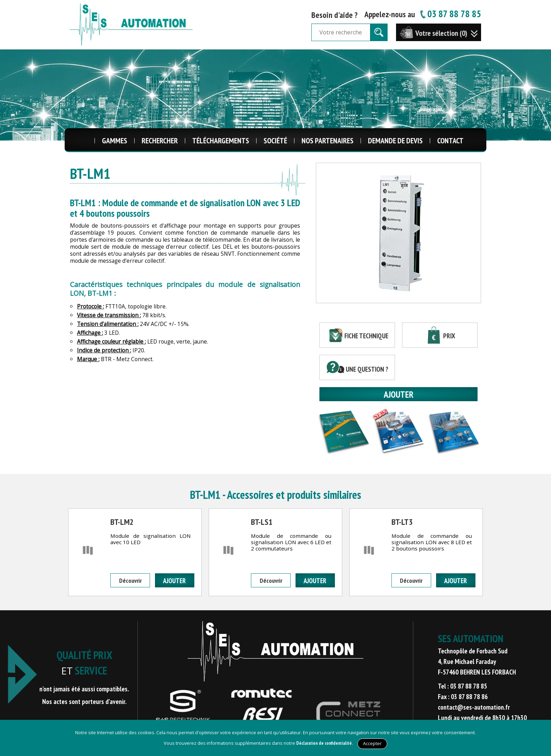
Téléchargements (221, 141)
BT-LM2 (122, 522)
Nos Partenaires (328, 141)
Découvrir (130, 581)
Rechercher (160, 141)
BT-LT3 (402, 522)
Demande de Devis (395, 141)
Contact (450, 141)
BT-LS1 (262, 522)
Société (275, 141)
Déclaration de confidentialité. (325, 743)
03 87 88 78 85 (450, 14)
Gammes (115, 141)
